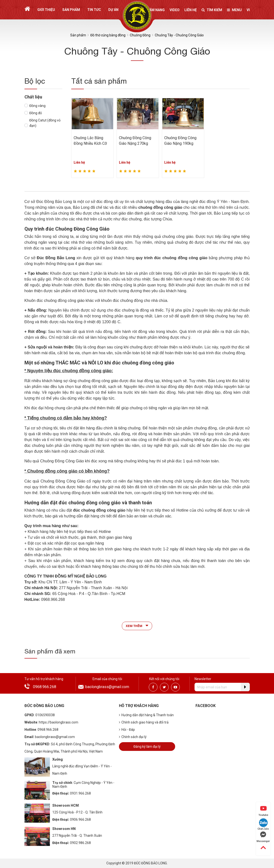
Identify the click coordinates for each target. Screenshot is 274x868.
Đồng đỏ (36, 113)
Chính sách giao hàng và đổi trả (144, 722)
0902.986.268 (80, 843)
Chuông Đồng (140, 35)
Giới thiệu (46, 10)
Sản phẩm (71, 10)
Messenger (263, 837)
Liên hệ (191, 10)
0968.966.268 (45, 687)
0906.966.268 (80, 820)
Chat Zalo (263, 824)
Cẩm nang (156, 10)
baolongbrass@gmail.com (107, 687)
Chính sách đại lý (133, 737)
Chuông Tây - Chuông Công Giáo (179, 35)
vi (248, 10)
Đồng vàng (37, 106)
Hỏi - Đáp (127, 730)
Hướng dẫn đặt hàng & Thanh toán (146, 715)
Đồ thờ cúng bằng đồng (108, 35)
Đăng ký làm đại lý (147, 747)
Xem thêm (137, 626)
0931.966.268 (80, 793)
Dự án (113, 10)
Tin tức (94, 10)
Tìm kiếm (212, 10)
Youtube (263, 811)
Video (175, 10)
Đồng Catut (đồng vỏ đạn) (45, 123)
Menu (234, 10)
